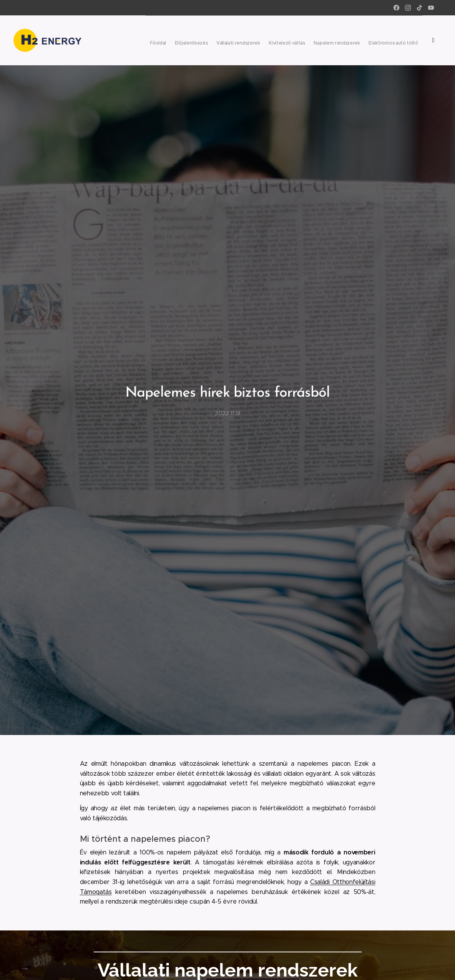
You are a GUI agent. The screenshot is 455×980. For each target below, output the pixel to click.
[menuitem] (296, 40)
